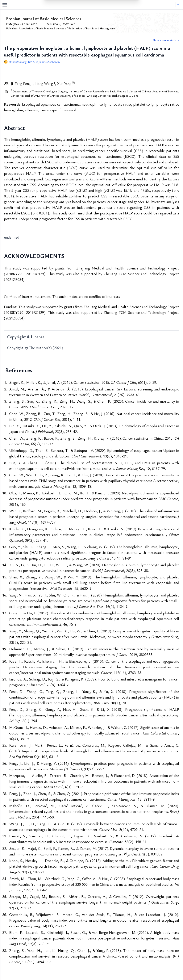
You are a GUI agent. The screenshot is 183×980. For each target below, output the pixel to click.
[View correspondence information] (73, 82)
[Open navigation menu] (89, 5)
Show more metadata (166, 40)
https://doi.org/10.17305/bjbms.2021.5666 (34, 62)
